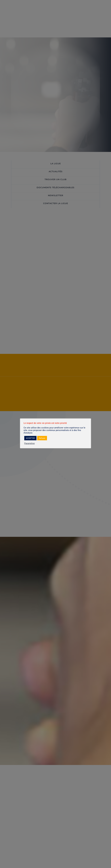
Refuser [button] (42, 438)
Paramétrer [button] (30, 443)
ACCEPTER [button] (30, 438)
